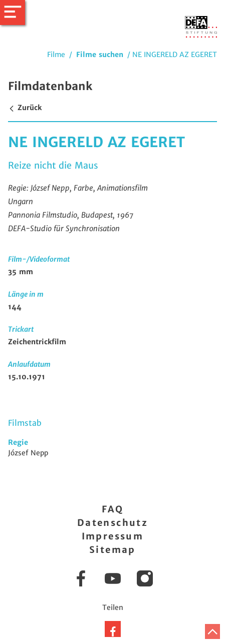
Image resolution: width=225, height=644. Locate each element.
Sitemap (112, 550)
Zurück (25, 108)
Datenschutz (112, 523)
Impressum (113, 536)
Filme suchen (100, 55)
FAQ (112, 509)
